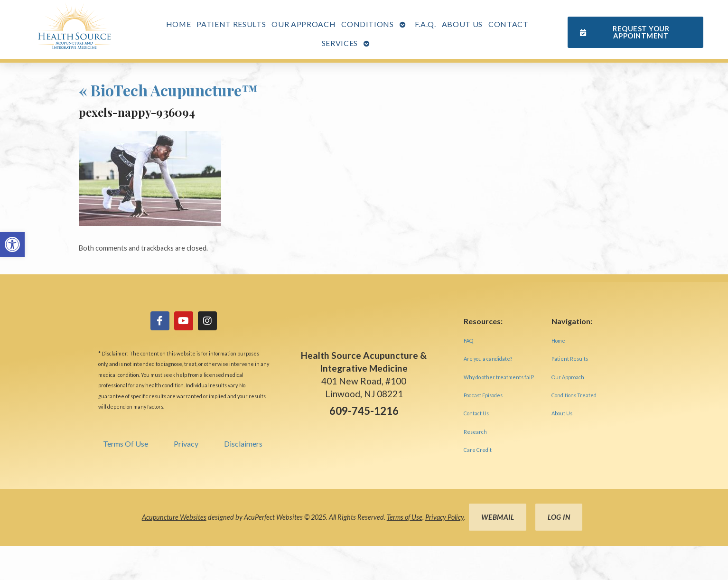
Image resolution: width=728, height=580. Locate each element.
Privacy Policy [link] (444, 517)
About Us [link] (462, 24)
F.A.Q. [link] (425, 24)
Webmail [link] (498, 517)
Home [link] (179, 24)
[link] (12, 244)
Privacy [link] (186, 444)
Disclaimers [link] (243, 444)
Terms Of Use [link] (126, 444)
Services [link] (340, 43)
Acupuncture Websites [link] (174, 517)
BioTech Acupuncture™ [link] (168, 90)
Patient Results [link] (231, 24)
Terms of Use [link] (405, 517)
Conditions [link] (368, 24)
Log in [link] (559, 517)
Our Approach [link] (303, 24)
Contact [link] (509, 24)
